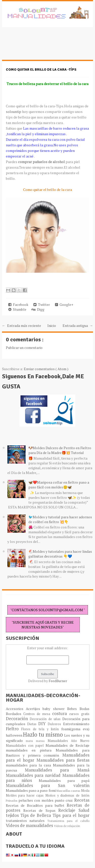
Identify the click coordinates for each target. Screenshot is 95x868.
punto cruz (64, 800)
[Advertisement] (43, 46)
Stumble (17, 309)
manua (42, 741)
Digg (38, 309)
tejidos (13, 815)
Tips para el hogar (71, 815)
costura (61, 714)
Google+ (64, 304)
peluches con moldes (37, 800)
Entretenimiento (76, 724)
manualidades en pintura (31, 750)
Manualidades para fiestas (63, 760)
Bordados (15, 714)
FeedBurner (58, 681)
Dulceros (55, 724)
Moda (85, 791)
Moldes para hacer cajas (26, 795)
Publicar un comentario (24, 348)
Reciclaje (68, 810)
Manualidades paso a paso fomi (31, 790)
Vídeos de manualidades (30, 825)
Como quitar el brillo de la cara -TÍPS (41, 70)
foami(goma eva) (75, 729)
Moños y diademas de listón (67, 795)
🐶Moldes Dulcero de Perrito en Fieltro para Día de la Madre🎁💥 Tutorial (60, 450)
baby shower (55, 709)
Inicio (52, 325)
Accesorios (16, 709)
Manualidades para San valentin (48, 785)
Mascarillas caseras (69, 791)
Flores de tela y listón (41, 729)
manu (31, 741)
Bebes (73, 709)
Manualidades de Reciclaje (68, 745)
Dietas (33, 724)
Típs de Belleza (36, 815)
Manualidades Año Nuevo (69, 741)
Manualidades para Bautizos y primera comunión (48, 753)
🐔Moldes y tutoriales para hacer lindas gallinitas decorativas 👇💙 (60, 554)
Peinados (12, 801)
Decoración (18, 719)
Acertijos (34, 709)
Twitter (42, 304)
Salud (84, 810)
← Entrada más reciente (22, 325)
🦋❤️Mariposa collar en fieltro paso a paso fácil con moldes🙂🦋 (59, 485)
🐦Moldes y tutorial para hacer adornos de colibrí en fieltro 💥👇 (60, 519)
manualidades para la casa (29, 765)
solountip (14, 112)
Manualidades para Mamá (57, 770)
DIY (43, 724)
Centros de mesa (38, 714)
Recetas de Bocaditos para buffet (36, 805)
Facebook (18, 304)
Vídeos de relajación (67, 826)
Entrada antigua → (78, 325)
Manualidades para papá (64, 781)
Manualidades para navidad (34, 775)
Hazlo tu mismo (44, 734)
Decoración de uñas (46, 719)
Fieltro (14, 729)
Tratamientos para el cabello (68, 821)
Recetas (82, 800)
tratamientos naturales (27, 821)
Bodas (84, 709)
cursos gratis (79, 714)
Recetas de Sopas (41, 810)
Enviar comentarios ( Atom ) (46, 369)
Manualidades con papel (26, 746)
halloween (15, 735)
